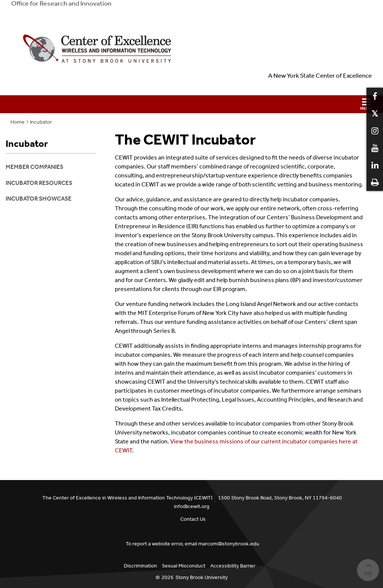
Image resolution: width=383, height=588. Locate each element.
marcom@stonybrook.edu (229, 544)
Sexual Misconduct (184, 566)
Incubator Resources (39, 183)
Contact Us (193, 519)
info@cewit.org (192, 506)
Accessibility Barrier (233, 566)
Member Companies (34, 167)
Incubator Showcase (39, 199)
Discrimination (140, 566)
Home (18, 122)
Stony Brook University (202, 577)
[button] (191, 104)
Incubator (41, 122)
